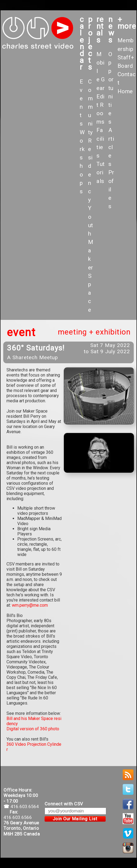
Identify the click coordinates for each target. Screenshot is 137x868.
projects (90, 43)
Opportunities (111, 88)
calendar (82, 43)
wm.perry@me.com (30, 605)
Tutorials (101, 172)
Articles (111, 147)
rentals (100, 30)
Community (91, 107)
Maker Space (91, 276)
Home (125, 91)
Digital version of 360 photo (33, 729)
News (111, 30)
